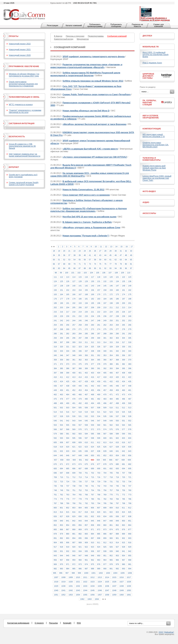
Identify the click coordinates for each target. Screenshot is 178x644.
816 (74, 512)
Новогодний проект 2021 (20, 49)
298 (86, 338)
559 (92, 425)
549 (111, 421)
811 (123, 508)
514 (55, 412)
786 (130, 499)
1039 (129, 586)
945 (68, 556)
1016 (122, 577)
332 (55, 351)
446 (117, 386)
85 (69, 268)
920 (74, 547)
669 (129, 460)
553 (55, 425)
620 (68, 447)
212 (117, 307)
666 (111, 460)
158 (105, 290)
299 (92, 338)
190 (61, 303)
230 (68, 316)
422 (130, 377)
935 (86, 551)
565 (130, 425)
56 (85, 260)
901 (117, 538)
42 (95, 255)
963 (99, 560)
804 (80, 508)
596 (80, 438)
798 (123, 503)
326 (99, 347)
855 (74, 525)
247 (92, 321)
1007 (56, 577)
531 (80, 416)
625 (99, 447)
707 (123, 473)
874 (111, 529)
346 (61, 355)
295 (68, 338)
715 (92, 477)
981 (130, 564)
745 (117, 486)
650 (92, 455)
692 (111, 469)
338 (92, 351)
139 (68, 286)
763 (68, 495)
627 (111, 447)
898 (99, 538)
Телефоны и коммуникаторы (152, 159)
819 (92, 512)
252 (123, 321)
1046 (100, 590)
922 (86, 547)
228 (55, 316)
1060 (122, 595)
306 (55, 342)
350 (86, 355)
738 (74, 486)
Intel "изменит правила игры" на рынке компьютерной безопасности (25, 155)
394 (117, 368)
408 (123, 373)
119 (105, 277)
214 (130, 307)
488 (55, 403)
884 (92, 534)
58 (95, 260)
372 (61, 364)
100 (67, 273)
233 (86, 316)
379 (105, 364)
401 (80, 373)
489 (61, 403)
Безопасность (17, 136)
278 (123, 329)
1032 (78, 586)
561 (105, 425)
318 (130, 342)
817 (80, 512)
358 (55, 360)
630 (130, 447)
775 (61, 499)
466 (80, 395)
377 (92, 364)
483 (105, 399)
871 (92, 529)
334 (68, 351)
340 (105, 351)
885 (99, 534)
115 (80, 277)
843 (80, 521)
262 (105, 325)
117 (92, 277)
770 (111, 495)
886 (105, 534)
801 (61, 508)
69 (69, 264)
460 (123, 390)
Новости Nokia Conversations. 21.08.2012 (83, 190)
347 (68, 355)
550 (117, 421)
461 (130, 390)
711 (68, 477)
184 (105, 299)
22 (74, 251)
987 (86, 569)
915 (123, 542)
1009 (71, 577)
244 (74, 321)
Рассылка (53, 623)
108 (116, 273)
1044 (85, 590)
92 (105, 268)
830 (80, 516)
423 (55, 381)
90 (95, 268)
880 (68, 534)
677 (99, 464)
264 (117, 325)
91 (100, 268)
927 (117, 547)
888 (117, 534)
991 (111, 569)
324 (86, 347)
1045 (92, 590)
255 (61, 325)
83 (59, 268)
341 (111, 351)
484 (111, 399)
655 (123, 455)
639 (105, 451)
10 (96, 247)
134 (117, 281)
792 (86, 503)
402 (86, 373)
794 (99, 503)
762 (61, 495)
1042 (71, 590)
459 (117, 390)
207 (86, 307)
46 (116, 255)
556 (74, 425)
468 (92, 395)
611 (92, 442)
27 (100, 251)
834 (105, 516)
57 (90, 260)
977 (105, 564)
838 (130, 516)
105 (98, 273)
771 (117, 495)
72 (85, 264)
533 (92, 416)
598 (92, 438)
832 (92, 516)
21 (69, 251)
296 (74, 338)
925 (105, 547)
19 (59, 251)
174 (123, 294)
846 (99, 521)
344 (130, 351)
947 (80, 556)
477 (68, 399)
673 (74, 464)
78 (116, 264)
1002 (101, 573)
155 (86, 290)
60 (105, 260)
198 (111, 303)
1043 (78, 590)
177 (61, 299)
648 (80, 455)
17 (132, 247)
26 (95, 251)
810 (117, 508)
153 (74, 290)
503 (68, 408)
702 (92, 473)
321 (68, 347)
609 (80, 442)
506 (86, 408)
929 (130, 547)
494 (92, 403)
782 (105, 499)
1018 (56, 582)
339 (99, 351)
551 (123, 421)
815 (68, 512)
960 (80, 560)
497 (111, 403)
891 (55, 538)
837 (123, 516)
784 (117, 499)
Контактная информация (18, 623)
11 (101, 247)
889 (123, 534)
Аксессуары (149, 213)
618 (55, 447)
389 (86, 368)
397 (55, 373)
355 (117, 355)
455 (92, 390)
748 (55, 490)
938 (105, 551)
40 (85, 255)
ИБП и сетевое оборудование (151, 117)
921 (80, 547)
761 (55, 495)
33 (131, 251)
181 (86, 299)
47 (121, 255)
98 (56, 273)
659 (68, 460)
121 (117, 277)
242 (61, 321)
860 (105, 525)
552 (130, 421)
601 (111, 438)
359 (61, 360)
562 (111, 425)
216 (61, 312)
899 (105, 538)
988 (92, 569)
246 (86, 321)
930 (55, 551)
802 (68, 508)
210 (105, 307)
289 (111, 334)
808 (105, 508)
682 (130, 464)
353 (105, 355)
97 (131, 268)
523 (111, 412)
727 (86, 482)
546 (92, 421)
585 (92, 434)
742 (99, 486)
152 (68, 290)
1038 (122, 586)
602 (117, 438)
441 (86, 386)
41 (90, 255)
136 (130, 281)
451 (68, 390)
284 (80, 334)
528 (61, 416)
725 (74, 482)
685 (68, 469)
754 (92, 490)
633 (68, 451)
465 (74, 395)
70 (74, 264)
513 (130, 408)
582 (74, 434)
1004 (115, 573)
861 (111, 525)
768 (99, 495)
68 (64, 264)
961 (86, 560)
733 (123, 482)
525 (123, 412)
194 (86, 303)
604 (130, 438)
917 (55, 547)
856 (80, 525)
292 (130, 334)
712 (74, 477)
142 (86, 286)
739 (80, 486)
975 (92, 564)
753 (86, 490)
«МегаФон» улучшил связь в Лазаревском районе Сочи (91, 228)
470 (105, 395)
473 (123, 395)
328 (111, 347)
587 (105, 434)
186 (117, 299)
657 (56, 460)
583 (80, 434)
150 (55, 290)
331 (130, 347)
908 (80, 542)
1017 (129, 577)
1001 (93, 573)
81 (131, 264)
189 (55, 303)
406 (111, 373)
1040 (56, 590)
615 (117, 442)
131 (99, 281)
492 (80, 403)
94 (116, 268)
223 (105, 312)
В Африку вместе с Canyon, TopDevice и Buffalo (87, 222)
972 (74, 564)
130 (92, 281)
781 (99, 499)
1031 (71, 586)
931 (61, 551)
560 (99, 425)
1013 (100, 577)
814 (61, 512)
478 (74, 399)
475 (55, 399)
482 (99, 399)
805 (86, 508)
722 (55, 482)
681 (123, 464)
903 (130, 538)
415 (86, 377)
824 (123, 512)
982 (55, 569)
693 (117, 469)
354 (111, 355)
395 (123, 368)
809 (111, 508)
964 (105, 560)
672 (68, 464)
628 (117, 447)
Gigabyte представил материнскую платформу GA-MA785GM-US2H (156, 145)
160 (117, 290)
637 (92, 451)
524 (117, 412)
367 (111, 360)
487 (130, 399)
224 (111, 312)
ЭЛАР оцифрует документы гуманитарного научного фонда (94, 57)
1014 (107, 577)
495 (99, 403)
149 (130, 286)
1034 (92, 586)
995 (55, 573)
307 (61, 342)
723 (61, 482)
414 (80, 377)
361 (74, 360)
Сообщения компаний (70, 47)
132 (105, 281)
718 (111, 477)
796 (111, 503)
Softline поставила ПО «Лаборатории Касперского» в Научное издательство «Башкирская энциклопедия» (89, 210)
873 (105, 529)
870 (86, 529)
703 (99, 473)
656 (130, 455)
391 (99, 368)
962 (92, 560)
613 (105, 442)
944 (61, 556)
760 (130, 490)
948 (86, 556)
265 (123, 325)
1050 (129, 590)
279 (130, 329)
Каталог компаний (74, 25)
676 (92, 464)
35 (59, 255)
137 (55, 286)
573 (99, 429)
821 (105, 512)
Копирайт (67, 623)
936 (92, 551)
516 (68, 412)
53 (69, 260)
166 (74, 294)
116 (86, 277)
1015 (114, 577)
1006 (130, 573)
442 (92, 386)
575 (111, 429)
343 (123, 351)
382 (123, 364)
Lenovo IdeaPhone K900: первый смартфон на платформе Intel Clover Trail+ (157, 178)
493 (86, 403)
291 (123, 334)
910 (92, 542)
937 (99, 551)
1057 (100, 595)
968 (130, 560)
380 (111, 364)
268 (61, 329)
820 (99, 512)
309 (74, 342)
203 (61, 307)
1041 (63, 590)
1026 (114, 582)
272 (86, 329)
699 (74, 473)
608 (74, 442)
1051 (56, 595)
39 (80, 255)
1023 (92, 582)
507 (92, 408)
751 (74, 490)
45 (110, 255)
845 (92, 521)
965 (111, 560)
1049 (122, 590)
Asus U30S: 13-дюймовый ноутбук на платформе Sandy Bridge (156, 54)
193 (80, 303)
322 (74, 347)
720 (123, 477)
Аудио (146, 202)
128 (80, 281)
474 (130, 395)
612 (99, 442)
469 (99, 395)
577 (123, 429)
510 (111, 408)
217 (68, 312)
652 (105, 455)
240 (130, 316)
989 (99, 569)
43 (100, 255)
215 (55, 312)
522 (105, 412)
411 (61, 377)
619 (61, 447)
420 (117, 377)
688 (86, 469)
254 (55, 325)
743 (105, 486)
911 (99, 542)
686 (74, 469)
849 (117, 521)
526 (130, 412)
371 (55, 364)
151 (61, 290)
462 (55, 395)
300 (99, 338)
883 (86, 534)
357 (130, 355)
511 (117, 408)
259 (86, 325)
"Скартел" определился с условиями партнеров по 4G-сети (25, 111)
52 (64, 260)
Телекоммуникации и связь (24, 97)
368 (117, 360)
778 (80, 499)
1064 (97, 599)
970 (61, 564)
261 (99, 325)
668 (123, 460)
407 (117, 373)
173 (117, 294)
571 (86, 429)
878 (55, 534)
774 (55, 499)
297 (80, 338)
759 (123, 490)
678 (105, 464)
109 (122, 273)
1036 (107, 586)
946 (74, 556)
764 (74, 495)
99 (61, 273)
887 (111, 534)
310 (80, 342)
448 (130, 386)
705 (111, 473)
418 (105, 377)
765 (80, 495)
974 (86, 564)
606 (61, 442)
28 (105, 251)
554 (61, 425)
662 (87, 460)
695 (130, 469)
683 (55, 469)
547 (99, 421)
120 (111, 277)
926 (111, 547)
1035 (100, 586)
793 (92, 503)
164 (61, 294)
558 (86, 425)
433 (117, 381)
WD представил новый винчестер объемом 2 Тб (154, 135)
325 (92, 347)
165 (68, 294)
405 (105, 373)
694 (123, 469)
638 (99, 451)
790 (74, 503)
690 (99, 469)
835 (111, 516)
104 (91, 273)
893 (68, 538)
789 (68, 503)
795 (105, 503)
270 (74, 329)
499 (123, 403)
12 (106, 247)
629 (123, 447)
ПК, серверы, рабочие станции (149, 103)
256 (68, 325)
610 (86, 442)
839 (55, 521)
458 (111, 390)
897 (92, 538)
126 (68, 281)
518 (80, 412)
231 (74, 316)
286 (92, 334)
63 (121, 260)
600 (105, 438)
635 (80, 451)
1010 (78, 577)
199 (117, 303)
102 (79, 273)
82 (54, 268)
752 (80, 490)
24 (85, 251)
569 (74, 429)
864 (130, 525)
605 (55, 442)
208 (92, 307)
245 (80, 321)
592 (55, 438)
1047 (107, 590)
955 (130, 556)
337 (86, 351)
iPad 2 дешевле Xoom (152, 63)
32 (126, 251)
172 (111, 294)
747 (130, 486)
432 (111, 381)
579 (55, 434)
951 (105, 556)
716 (99, 477)
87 (80, 268)
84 (64, 268)
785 (123, 499)
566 (55, 429)
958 (68, 560)
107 (110, 273)
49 (131, 255)
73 (90, 264)
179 (74, 299)
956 (55, 560)
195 (92, 303)
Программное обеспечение (24, 66)
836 (117, 516)
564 (123, 425)
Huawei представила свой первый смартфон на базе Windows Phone (154, 168)
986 (80, 569)
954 (123, 556)
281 (61, 334)
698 (68, 473)
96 (126, 268)
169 (92, 294)
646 (68, 455)
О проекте (39, 623)
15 (122, 247)
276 (111, 329)
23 (80, 251)
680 (117, 464)
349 (80, 355)
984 (68, 569)
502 (61, 408)
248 (99, 321)
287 (99, 334)
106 (104, 273)
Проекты (13, 36)
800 (55, 508)
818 (86, 512)
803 (74, 508)
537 (117, 416)
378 (99, 364)
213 (123, 307)
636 (86, 451)
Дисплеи (147, 36)
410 (55, 377)
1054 (78, 595)
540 (55, 421)
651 (99, 455)
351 (92, 355)
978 (111, 564)
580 (61, 434)
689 (92, 469)
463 (61, 395)
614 (111, 442)
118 (99, 277)
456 (99, 390)
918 (61, 547)
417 (99, 377)
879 (61, 534)
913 (111, 542)
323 (80, 347)
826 (55, 516)
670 (55, 464)
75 (100, 264)
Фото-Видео (149, 191)
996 (61, 573)
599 (99, 438)
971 (68, 564)
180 (80, 299)
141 (80, 286)
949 (92, 556)
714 (86, 477)
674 (80, 464)
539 (130, 416)
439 (74, 386)
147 (117, 286)
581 (68, 434)
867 (68, 529)
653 (111, 455)
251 (117, 321)
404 (99, 373)
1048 (114, 590)
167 (80, 294)
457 (105, 390)
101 (73, 273)
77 (110, 264)
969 (55, 564)
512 (123, 408)
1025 (107, 582)
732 (117, 482)
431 (105, 381)
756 (105, 490)
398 (61, 373)
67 (59, 264)
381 (117, 364)
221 (92, 312)
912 (105, 542)
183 (99, 299)
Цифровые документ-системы (148, 76)
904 (55, 542)
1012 (92, 577)
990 (105, 569)
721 (130, 477)
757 (111, 490)
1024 (100, 582)
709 (55, 477)
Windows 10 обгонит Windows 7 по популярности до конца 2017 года (24, 75)
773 (130, 495)
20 (64, 251)
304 (123, 338)
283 (74, 334)
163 (55, 294)
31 (121, 251)
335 (74, 351)
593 (61, 438)
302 (111, 338)
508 (99, 408)
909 (86, 542)
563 (117, 425)
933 (74, 551)
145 (105, 286)
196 (99, 303)
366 (105, 360)
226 (123, 312)
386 (68, 368)
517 (74, 412)
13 (111, 247)
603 (123, 438)
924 (99, 547)
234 (92, 316)
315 (111, 342)
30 (116, 251)
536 (111, 416)
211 (111, 307)
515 (61, 412)
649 (86, 455)
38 (74, 255)
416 (92, 377)
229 (61, 316)
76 (105, 264)
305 (130, 338)
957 (61, 560)
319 (55, 347)
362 (80, 360)
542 (68, 421)
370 (130, 360)
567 (61, 429)
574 (105, 429)
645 (61, 455)
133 (111, 281)
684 (61, 469)
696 (55, 473)
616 (123, 442)
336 (80, 351)
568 (68, 429)
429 (92, 381)
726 (80, 482)
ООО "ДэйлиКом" (166, 632)
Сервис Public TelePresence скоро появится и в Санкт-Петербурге (97, 95)
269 (68, 329)
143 (92, 286)
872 (99, 529)
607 (68, 442)
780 (92, 499)
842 (74, 521)
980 (123, 564)
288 (105, 334)
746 (123, 486)
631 (55, 451)
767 (92, 495)
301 (105, 338)
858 (92, 525)
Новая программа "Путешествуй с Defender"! (86, 236)
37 (69, 255)
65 (131, 260)
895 (80, 538)
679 (111, 464)
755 (99, 490)
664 (98, 460)
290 (117, 334)
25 (90, 251)
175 (130, 294)
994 (130, 569)
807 (99, 508)
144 (99, 286)
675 (86, 464)
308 (68, 342)
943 (55, 556)
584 (86, 434)
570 (80, 429)
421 (123, 377)
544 (80, 421)
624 (92, 447)
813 (55, 512)
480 (86, 399)
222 (99, 312)
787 (55, 503)
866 (61, 529)
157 (99, 290)
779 (86, 499)
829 (74, 516)
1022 (85, 582)
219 (80, 312)
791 (80, 503)
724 (68, 482)
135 (123, 281)
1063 (90, 599)
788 (61, 503)
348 (74, 355)
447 (123, 386)
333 (61, 351)
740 (86, 486)
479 (80, 399)
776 (68, 499)
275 (105, 329)
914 (117, 542)
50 (54, 260)
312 (92, 342)
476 (61, 399)
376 (86, 364)
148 (123, 286)
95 (121, 268)
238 (117, 316)
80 (126, 264)
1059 (114, 595)
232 (80, 316)
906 (68, 542)
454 (86, 390)
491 (74, 403)
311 (86, 342)
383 (130, 364)
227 (130, 312)
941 (123, 551)
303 (117, 338)
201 (130, 303)
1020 (71, 582)
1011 (85, 577)
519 (86, 412)
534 (99, 416)
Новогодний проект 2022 (20, 44)
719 (117, 477)
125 (61, 281)
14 (116, 247)
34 (54, 255)
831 (86, 516)
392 (105, 368)
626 (105, 447)
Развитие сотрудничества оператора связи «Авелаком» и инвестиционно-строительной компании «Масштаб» (86, 66)
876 (123, 529)
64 (126, 260)
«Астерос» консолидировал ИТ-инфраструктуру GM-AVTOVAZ (95, 157)
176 (55, 299)
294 (61, 338)
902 (123, 538)
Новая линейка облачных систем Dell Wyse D (86, 111)
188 (130, 299)
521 (99, 412)
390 (92, 368)
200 (123, 303)
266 (130, 325)
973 (80, 564)
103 (85, 273)
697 (61, 473)
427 (80, 381)
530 (74, 416)
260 (92, 325)
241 (55, 321)
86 (74, 268)
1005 (123, 573)
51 (59, 260)
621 (74, 447)
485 (117, 399)
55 (80, 260)
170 (99, 294)
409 (130, 373)
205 (74, 307)
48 (126, 255)
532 (86, 416)
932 (68, 551)
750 (68, 490)
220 (86, 312)
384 (55, 368)
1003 (108, 573)
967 (123, 560)
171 (105, 294)
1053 (71, 595)
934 (80, 551)
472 (117, 395)
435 (130, 381)
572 (92, 429)
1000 (86, 573)
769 (105, 495)
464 (68, 395)
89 (90, 268)
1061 (129, 595)
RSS (79, 623)
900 (111, 538)
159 (111, 290)
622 (80, 447)
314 (105, 342)
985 (74, 569)
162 (130, 290)
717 (105, 477)
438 (68, 386)
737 (68, 486)
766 (86, 495)
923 (92, 547)
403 (92, 373)
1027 (122, 582)
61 (110, 260)
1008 (63, 577)
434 (123, 381)
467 (86, 395)
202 (55, 307)
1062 (82, 599)
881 (74, 534)
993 (123, 569)
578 (130, 429)
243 (68, 321)
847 (105, 521)
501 (55, 408)
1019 (63, 582)
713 (80, 477)
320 (61, 347)
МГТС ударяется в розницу (21, 104)
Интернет (14, 167)
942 (130, 551)
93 (110, 268)
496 (105, 403)
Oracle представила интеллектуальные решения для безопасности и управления (23, 84)
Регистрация (52, 25)
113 (68, 277)
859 (99, 525)
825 (130, 512)
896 (86, 538)
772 (123, 495)
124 (55, 281)
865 (55, 529)
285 (86, 334)
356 (123, 355)
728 (92, 482)
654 (117, 455)
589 (117, 434)
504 (74, 408)
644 (55, 455)
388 (80, 368)
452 (74, 390)
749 (61, 490)
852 (55, 525)
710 (61, 477)
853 (61, 525)
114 (74, 277)
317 (123, 342)
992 (117, 569)
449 (55, 390)
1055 (85, 595)
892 (61, 538)
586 (99, 434)
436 (55, 386)
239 (123, 316)
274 (99, 329)
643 (130, 451)
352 (99, 355)
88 (85, 268)
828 (68, 516)
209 (99, 307)
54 (74, 260)
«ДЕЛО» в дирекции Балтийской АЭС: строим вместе (90, 149)
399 (68, 373)
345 (55, 355)
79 (121, 264)
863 (123, 525)
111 (55, 277)
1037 (114, 586)
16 (127, 247)
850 (123, 521)
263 (111, 325)
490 (68, 403)
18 (54, 251)
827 (61, 516)
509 (105, 408)
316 (117, 342)
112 (61, 277)
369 (123, 360)
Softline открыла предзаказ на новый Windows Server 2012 (93, 81)
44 (105, 255)
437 (61, 386)
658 (62, 460)
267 (55, 329)
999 (79, 573)
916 (130, 542)
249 (105, 321)
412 (68, 377)
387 (74, 368)
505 (80, 408)
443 (99, 386)
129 (86, 281)
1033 (85, 586)
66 (54, 264)
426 (74, 381)
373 (68, 364)
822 (111, 512)
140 (74, 286)
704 (105, 473)
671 (61, 464)
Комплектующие (152, 129)
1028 (129, 582)
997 (67, 573)
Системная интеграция (22, 123)
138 (61, 286)
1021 (78, 582)
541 (61, 421)
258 (80, 325)
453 (80, 390)
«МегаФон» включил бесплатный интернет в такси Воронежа (94, 124)
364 (92, 360)
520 (92, 412)
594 (68, 438)
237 (111, 316)
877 (130, 529)
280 (55, 334)
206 (80, 307)
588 (111, 434)
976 (99, 564)
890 (130, 534)
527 (55, 416)
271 (80, 329)
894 (74, 538)
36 (64, 255)
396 (130, 368)
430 (99, 381)
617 (130, 442)
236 (105, 316)
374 (74, 364)
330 (123, 347)
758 (117, 490)
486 (123, 399)
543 (74, 421)
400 (74, 373)
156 (92, 290)
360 (68, 360)
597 (86, 438)
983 (61, 569)
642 (123, 451)
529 (68, 416)
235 (99, 316)
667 (117, 460)
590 (123, 434)
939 (111, 551)
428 (86, 381)
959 (74, 560)
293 (55, 338)
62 (116, 260)
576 (117, 429)
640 (111, 451)
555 (68, 425)
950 (99, 556)
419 (111, 377)
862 (117, 525)
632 (61, 451)
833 (99, 516)
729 (99, 482)
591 (130, 434)
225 (117, 312)
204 (68, 307)
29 (110, 251)
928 (123, 547)
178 (68, 299)
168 (86, 294)
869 (80, 529)
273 (92, 329)
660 (74, 460)
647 (74, 455)
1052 (63, 595)
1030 (63, 586)
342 (117, 351)
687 (80, 469)
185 (111, 299)
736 (61, 486)
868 (74, 529)
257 (74, 325)
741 (92, 486)
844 (86, 521)
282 (68, 334)
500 (130, 403)
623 (86, 447)
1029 (56, 586)
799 (130, 503)
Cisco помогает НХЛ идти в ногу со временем (86, 195)
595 (74, 438)
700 (80, 473)
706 (117, 473)
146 (111, 286)
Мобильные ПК (151, 47)
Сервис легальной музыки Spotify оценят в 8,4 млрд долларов (24, 184)
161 (123, 290)
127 (74, 281)
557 (80, 425)
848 (111, 521)
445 (111, 386)
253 (130, 321)
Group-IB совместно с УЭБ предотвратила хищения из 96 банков (22, 146)
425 (68, 381)
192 (74, 303)
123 (130, 277)
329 (117, 347)
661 (80, 460)
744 (111, 486)
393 (111, 368)
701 (86, 473)
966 (117, 560)
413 (74, 377)
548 (105, 421)
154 (80, 290)
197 (105, 303)
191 (68, 303)
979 (117, 564)
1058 (107, 595)
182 (92, 299)
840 (61, 521)
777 (74, 499)
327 (105, 347)
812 (130, 508)
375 (80, 364)
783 (111, 499)
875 (117, 529)
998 (73, 573)
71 (80, 264)
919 (68, 547)
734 (130, 482)
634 (74, 451)
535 (105, 416)
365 (99, 360)
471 (111, 395)
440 (80, 386)
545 (86, 421)
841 (68, 521)
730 (105, 482)
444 (105, 386)
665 (104, 460)
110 (129, 273)
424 (61, 381)
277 (117, 329)
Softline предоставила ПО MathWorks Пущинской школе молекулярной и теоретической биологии (85, 74)
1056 (92, 595)
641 (117, 451)
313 (99, 342)
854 (68, 525)
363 (86, 360)
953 (117, 556)
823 (117, 512)
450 (61, 390)
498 (117, 403)
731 (111, 482)
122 (123, 277)
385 (61, 368)
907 (74, 542)
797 (117, 503)
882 (80, 534)
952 (111, 556)
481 (92, 399)
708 (130, 473)
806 (92, 508)
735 (55, 486)
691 (105, 469)
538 (123, 416)
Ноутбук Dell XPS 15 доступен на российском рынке (89, 217)
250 (111, 321)
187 (123, 299)
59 (100, 260)
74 (95, 264)
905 (61, 542)
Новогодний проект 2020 (20, 55)
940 (117, 551)
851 (130, 521)
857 (86, 525)
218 (74, 312)
